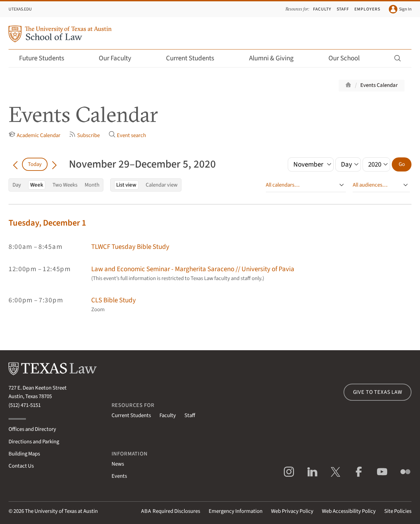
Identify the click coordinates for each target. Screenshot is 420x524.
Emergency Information (236, 511)
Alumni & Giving (276, 58)
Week (37, 185)
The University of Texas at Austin (61, 511)
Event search (127, 135)
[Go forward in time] (54, 164)
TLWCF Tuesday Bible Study (130, 247)
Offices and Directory (32, 429)
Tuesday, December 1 (47, 223)
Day (17, 185)
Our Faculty (119, 58)
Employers (367, 9)
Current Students (195, 58)
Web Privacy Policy (292, 511)
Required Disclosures (171, 511)
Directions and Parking (34, 442)
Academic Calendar (34, 135)
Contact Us (21, 466)
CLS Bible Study (114, 300)
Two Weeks (65, 185)
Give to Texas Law (378, 392)
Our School (348, 58)
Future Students (46, 58)
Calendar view (162, 185)
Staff (343, 9)
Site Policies (398, 511)
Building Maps (24, 454)
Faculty (322, 9)
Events (119, 476)
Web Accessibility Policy (349, 511)
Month (92, 185)
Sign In (400, 9)
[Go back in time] (15, 164)
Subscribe (84, 135)
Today (35, 164)
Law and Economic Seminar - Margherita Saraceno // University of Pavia (193, 269)
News (118, 464)
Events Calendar (379, 85)
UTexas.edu (20, 9)
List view (126, 185)
